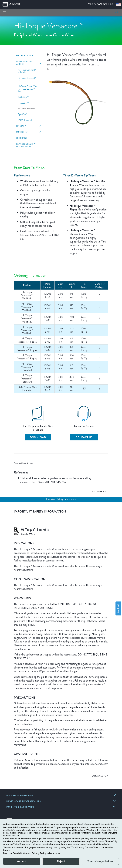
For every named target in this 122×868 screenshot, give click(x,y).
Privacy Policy (39, 853)
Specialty (21, 126)
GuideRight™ (23, 97)
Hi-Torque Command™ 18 (27, 79)
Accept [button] (22, 861)
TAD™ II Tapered (25, 120)
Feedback (118, 608)
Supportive (22, 132)
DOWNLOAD (38, 437)
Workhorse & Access (24, 63)
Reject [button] (61, 861)
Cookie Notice (20, 853)
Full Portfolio (24, 56)
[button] (117, 12)
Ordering (22, 138)
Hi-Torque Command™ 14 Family (27, 71)
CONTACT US (84, 437)
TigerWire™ (22, 114)
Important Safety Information (26, 145)
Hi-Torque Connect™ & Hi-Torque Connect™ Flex (27, 89)
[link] (20, 796)
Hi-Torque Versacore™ (27, 109)
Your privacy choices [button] (100, 861)
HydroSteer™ (23, 103)
